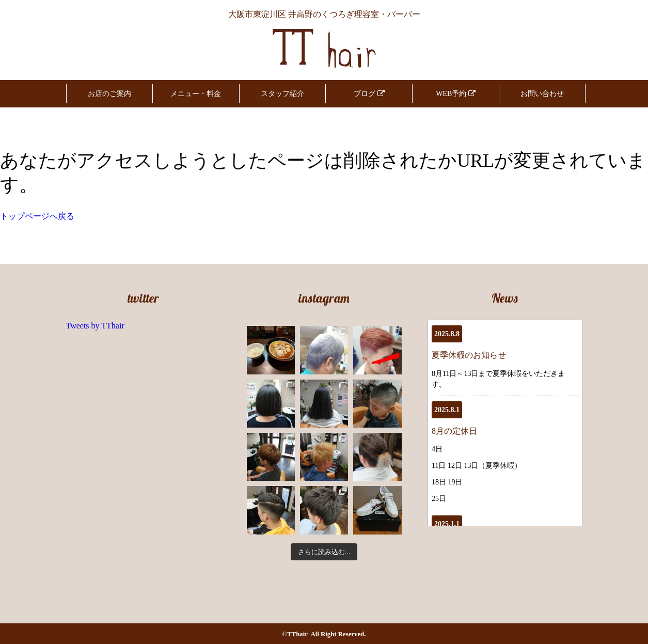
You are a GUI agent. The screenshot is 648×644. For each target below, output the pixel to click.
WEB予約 (456, 94)
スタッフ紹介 (282, 94)
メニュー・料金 (196, 94)
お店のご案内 (109, 94)
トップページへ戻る (37, 216)
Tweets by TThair (95, 326)
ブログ (369, 94)
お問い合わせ (542, 94)
